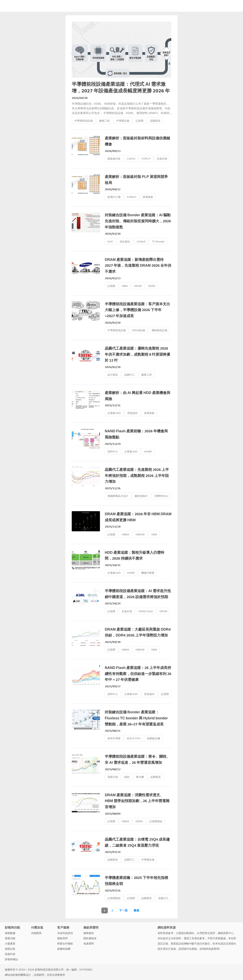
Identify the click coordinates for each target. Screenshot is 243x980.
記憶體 (140, 121)
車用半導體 (114, 738)
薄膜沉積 (113, 777)
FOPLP (146, 159)
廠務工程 (104, 121)
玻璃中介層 (114, 197)
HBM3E (140, 534)
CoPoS (131, 159)
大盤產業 (10, 944)
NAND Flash (146, 611)
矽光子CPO (134, 738)
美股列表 (10, 954)
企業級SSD (114, 413)
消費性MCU (161, 496)
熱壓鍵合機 (153, 738)
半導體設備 (123, 121)
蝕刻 (127, 777)
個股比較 (10, 949)
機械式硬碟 (148, 573)
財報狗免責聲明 (210, 949)
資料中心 (113, 452)
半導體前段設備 (84, 121)
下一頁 (123, 911)
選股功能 (10, 938)
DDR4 (152, 286)
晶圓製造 (155, 121)
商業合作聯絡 (65, 944)
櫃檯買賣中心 (226, 933)
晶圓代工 (130, 375)
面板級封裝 (114, 159)
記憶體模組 (156, 821)
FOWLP (132, 197)
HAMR (148, 452)
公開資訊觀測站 (185, 933)
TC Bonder (158, 242)
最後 (136, 911)
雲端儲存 (132, 413)
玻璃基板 (148, 197)
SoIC (110, 242)
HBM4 (125, 534)
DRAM (138, 286)
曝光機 (140, 777)
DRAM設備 (139, 330)
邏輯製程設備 (159, 330)
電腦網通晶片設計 (118, 496)
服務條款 (89, 933)
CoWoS (141, 242)
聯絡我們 (62, 938)
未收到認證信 (65, 933)
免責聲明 (89, 944)
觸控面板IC (141, 496)
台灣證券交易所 (206, 933)
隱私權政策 (90, 938)
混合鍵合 (125, 242)
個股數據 (10, 933)
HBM (125, 286)
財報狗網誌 (11, 959)
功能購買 (36, 933)
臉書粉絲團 (64, 949)
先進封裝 (162, 159)
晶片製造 (113, 375)
